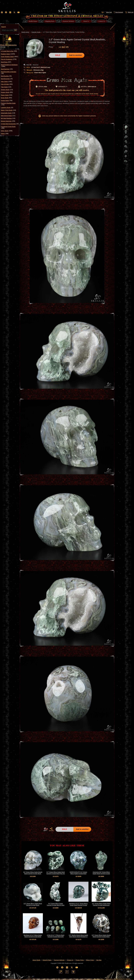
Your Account (118, 12)
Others (5, 134)
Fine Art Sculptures (9, 59)
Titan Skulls (6, 87)
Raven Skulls (7, 95)
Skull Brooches (7, 79)
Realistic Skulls (8, 54)
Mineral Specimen (8, 121)
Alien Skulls (7, 82)
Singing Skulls (7, 90)
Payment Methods (59, 960)
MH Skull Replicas (8, 118)
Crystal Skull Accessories (10, 124)
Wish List (129, 12)
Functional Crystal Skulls (8, 127)
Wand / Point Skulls (8, 110)
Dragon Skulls (7, 92)
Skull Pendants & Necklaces (9, 66)
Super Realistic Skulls (10, 57)
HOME (46, 829)
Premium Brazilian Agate (8, 104)
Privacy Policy (80, 960)
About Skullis (36, 960)
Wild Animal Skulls (8, 116)
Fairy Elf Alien (7, 84)
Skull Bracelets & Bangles (9, 73)
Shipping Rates (47, 960)
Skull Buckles (6, 76)
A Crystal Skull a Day (9, 51)
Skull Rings (6, 62)
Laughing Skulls (7, 108)
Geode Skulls (7, 101)
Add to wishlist (75, 55)
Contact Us (70, 960)
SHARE (51, 829)
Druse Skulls (6, 98)
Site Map (99, 960)
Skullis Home (25, 32)
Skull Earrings (7, 69)
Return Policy (90, 960)
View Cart (107, 12)
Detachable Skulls (8, 113)
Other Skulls (7, 131)
